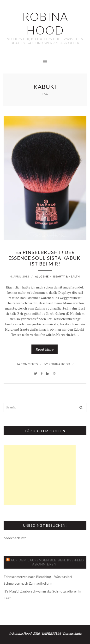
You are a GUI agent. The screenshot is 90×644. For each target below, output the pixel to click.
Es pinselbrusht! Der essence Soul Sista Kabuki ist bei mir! (45, 258)
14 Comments (27, 364)
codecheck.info (15, 538)
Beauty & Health (67, 276)
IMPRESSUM (51, 633)
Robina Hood (59, 364)
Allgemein (43, 276)
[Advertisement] (40, 475)
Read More (45, 349)
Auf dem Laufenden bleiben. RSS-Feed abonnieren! (47, 562)
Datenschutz (72, 633)
